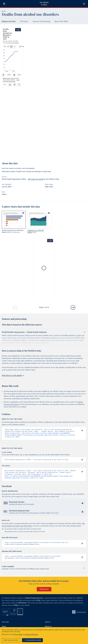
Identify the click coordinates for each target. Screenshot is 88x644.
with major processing (35, 179)
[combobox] (84, 4)
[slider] (15, 150)
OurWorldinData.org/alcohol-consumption (14, 156)
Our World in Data (44, 4)
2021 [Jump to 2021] (82, 150)
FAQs (16, 609)
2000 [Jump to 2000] (10, 150)
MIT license (22, 606)
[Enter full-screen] (83, 155)
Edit (76, 37)
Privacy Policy (18, 634)
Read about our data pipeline (13, 375)
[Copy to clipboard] (80, 431)
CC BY (29, 156)
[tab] (8, 37)
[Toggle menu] (4, 4)
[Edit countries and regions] (75, 37)
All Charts (24, 21)
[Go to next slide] (73, 308)
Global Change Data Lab (34, 602)
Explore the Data (9, 21)
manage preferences (31, 634)
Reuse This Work (61, 21)
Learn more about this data (44, 154)
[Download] (74, 155)
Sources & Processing (41, 21)
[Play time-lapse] (5, 150)
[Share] (79, 155)
